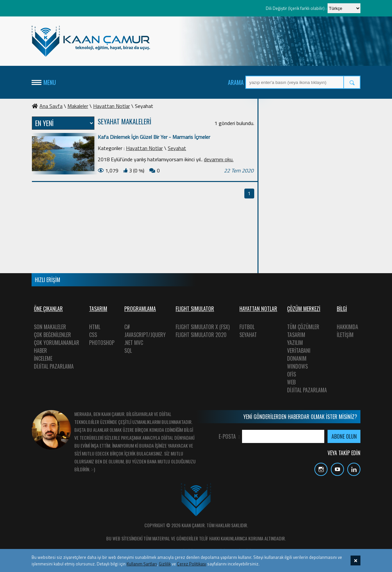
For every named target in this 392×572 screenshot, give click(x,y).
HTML (95, 327)
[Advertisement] (311, 143)
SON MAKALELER (50, 327)
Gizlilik (165, 564)
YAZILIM (295, 343)
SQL (128, 351)
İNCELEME (43, 358)
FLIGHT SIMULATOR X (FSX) (203, 327)
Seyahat (177, 148)
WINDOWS (297, 366)
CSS (93, 335)
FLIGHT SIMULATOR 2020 (201, 335)
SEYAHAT (248, 335)
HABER (40, 351)
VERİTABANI (299, 351)
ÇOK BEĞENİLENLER (52, 335)
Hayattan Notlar (111, 106)
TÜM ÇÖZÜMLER (303, 327)
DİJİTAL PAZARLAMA (54, 366)
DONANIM (297, 358)
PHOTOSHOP (102, 343)
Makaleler (78, 106)
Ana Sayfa (47, 106)
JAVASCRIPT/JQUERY (145, 335)
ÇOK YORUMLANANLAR (57, 343)
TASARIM (296, 335)
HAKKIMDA (347, 327)
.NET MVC (134, 343)
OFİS (292, 374)
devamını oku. (219, 159)
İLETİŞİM (345, 335)
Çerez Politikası (192, 564)
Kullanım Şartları (142, 564)
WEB (291, 382)
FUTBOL (247, 327)
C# (127, 327)
